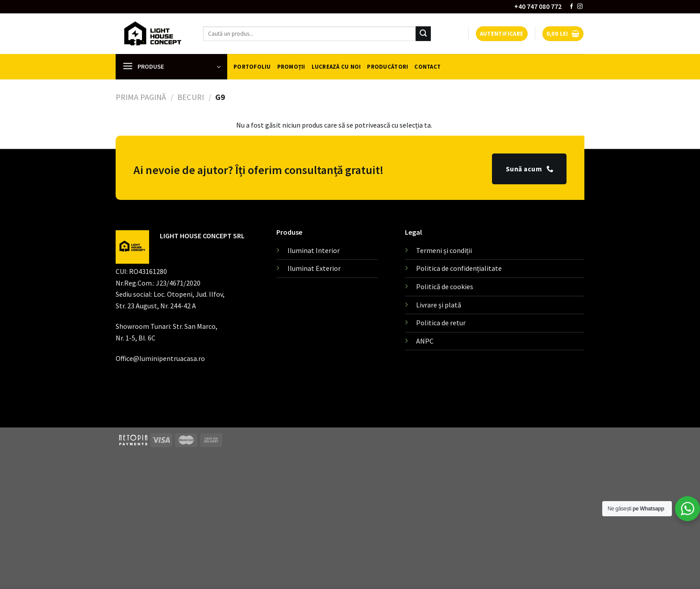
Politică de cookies (445, 286)
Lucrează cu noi (336, 66)
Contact (427, 66)
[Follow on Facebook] (571, 7)
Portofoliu (252, 66)
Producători (387, 66)
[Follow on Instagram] (580, 7)
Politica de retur (441, 323)
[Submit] (423, 34)
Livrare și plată (439, 305)
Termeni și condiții (444, 250)
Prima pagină (141, 97)
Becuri (191, 97)
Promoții (291, 66)
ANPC (425, 341)
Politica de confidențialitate (459, 268)
